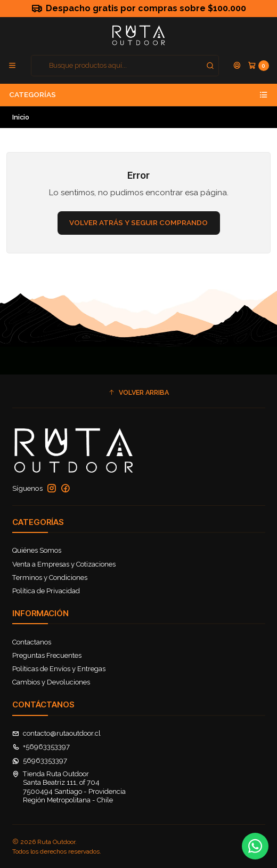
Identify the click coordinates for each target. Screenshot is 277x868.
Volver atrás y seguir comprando (138, 222)
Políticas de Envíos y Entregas (59, 669)
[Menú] (12, 65)
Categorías (138, 95)
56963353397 (40, 761)
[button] (139, 393)
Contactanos (32, 642)
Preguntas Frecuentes (47, 655)
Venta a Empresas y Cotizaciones (64, 564)
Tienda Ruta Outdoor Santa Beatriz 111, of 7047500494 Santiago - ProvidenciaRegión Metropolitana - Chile (69, 787)
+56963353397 (41, 747)
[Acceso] (237, 65)
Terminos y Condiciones (50, 578)
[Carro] (258, 65)
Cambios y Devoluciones (51, 682)
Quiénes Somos (37, 550)
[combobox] (125, 66)
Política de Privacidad (46, 591)
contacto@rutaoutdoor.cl (57, 733)
